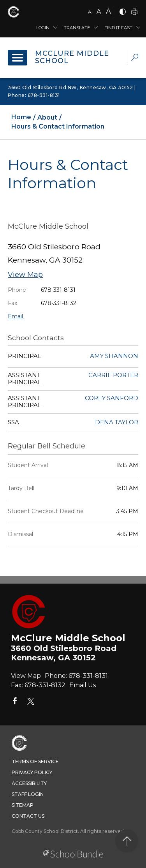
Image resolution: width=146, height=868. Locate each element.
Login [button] (43, 28)
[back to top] (127, 841)
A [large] (108, 11)
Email (15, 316)
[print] (134, 12)
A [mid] (99, 11)
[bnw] (123, 12)
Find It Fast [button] (118, 28)
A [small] (90, 12)
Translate (77, 28)
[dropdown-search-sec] (135, 58)
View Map (25, 275)
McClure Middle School (72, 57)
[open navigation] (18, 58)
